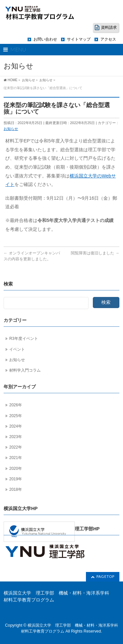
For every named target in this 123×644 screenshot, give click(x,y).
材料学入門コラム (25, 370)
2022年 (16, 447)
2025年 (16, 416)
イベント (17, 349)
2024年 (16, 426)
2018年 (16, 489)
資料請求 (109, 28)
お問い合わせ (45, 39)
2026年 (16, 405)
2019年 (16, 479)
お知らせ (11, 129)
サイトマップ (79, 39)
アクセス (108, 39)
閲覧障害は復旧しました (95, 253)
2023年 (16, 437)
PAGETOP (105, 576)
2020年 (16, 469)
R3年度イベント (23, 339)
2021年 (16, 458)
